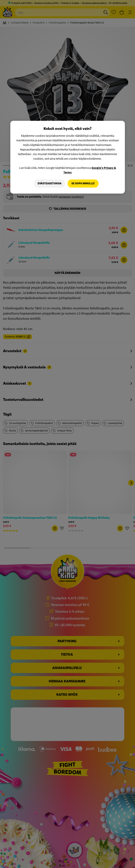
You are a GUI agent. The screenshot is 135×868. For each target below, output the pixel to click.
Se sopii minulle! (83, 183)
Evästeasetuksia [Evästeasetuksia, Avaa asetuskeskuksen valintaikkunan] (50, 183)
